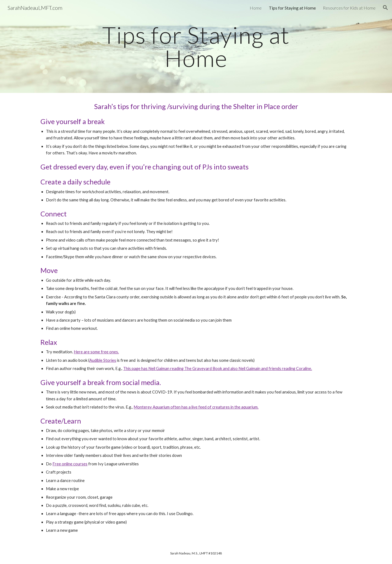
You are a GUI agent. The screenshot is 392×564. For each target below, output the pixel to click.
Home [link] (256, 8)
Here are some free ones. (96, 352)
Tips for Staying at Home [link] (292, 8)
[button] (385, 8)
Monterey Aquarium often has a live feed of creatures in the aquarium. (196, 407)
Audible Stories (103, 360)
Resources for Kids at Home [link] (349, 8)
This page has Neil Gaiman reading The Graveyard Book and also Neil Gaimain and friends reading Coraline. (218, 368)
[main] (196, 47)
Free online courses (70, 464)
